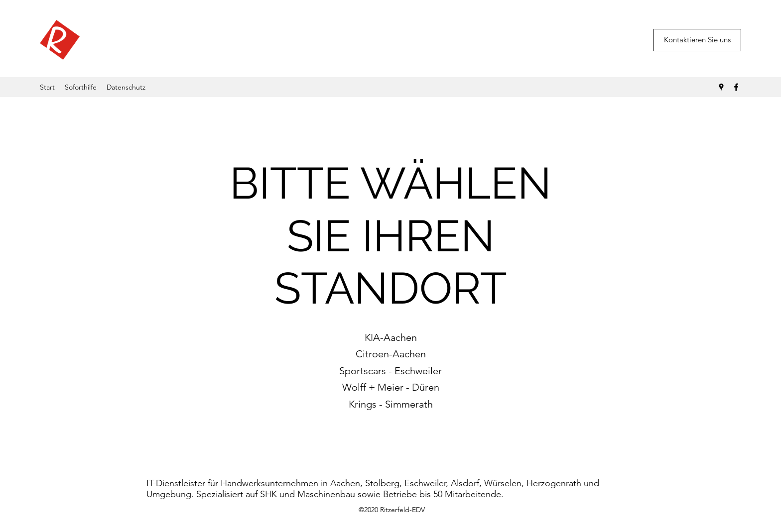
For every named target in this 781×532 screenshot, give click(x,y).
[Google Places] (721, 87)
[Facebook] (736, 87)
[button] (697, 40)
